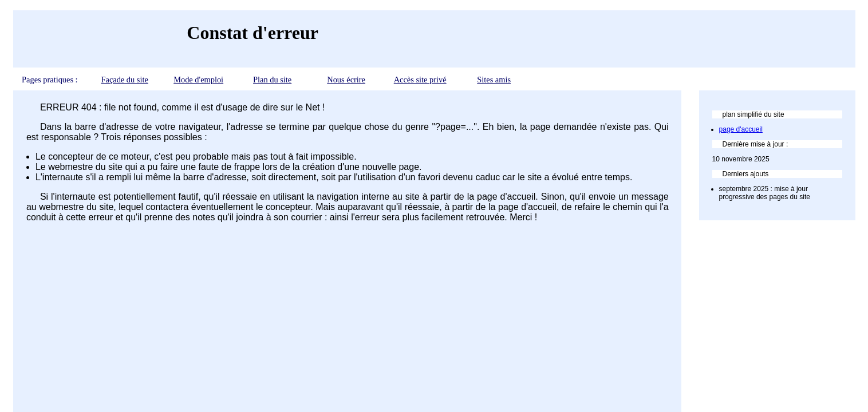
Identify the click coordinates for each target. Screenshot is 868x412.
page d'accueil (741, 129)
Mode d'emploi (198, 80)
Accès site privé (420, 80)
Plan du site (272, 80)
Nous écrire (346, 80)
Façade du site (124, 80)
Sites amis (494, 80)
